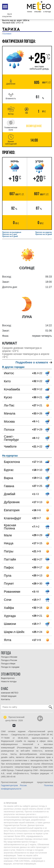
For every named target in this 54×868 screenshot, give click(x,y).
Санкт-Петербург (11, 438)
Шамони (10, 624)
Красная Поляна (10, 527)
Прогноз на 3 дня (9, 234)
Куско (8, 397)
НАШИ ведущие (9, 696)
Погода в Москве (9, 657)
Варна (8, 478)
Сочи (8, 600)
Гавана (9, 486)
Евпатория (12, 510)
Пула (8, 576)
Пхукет (9, 584)
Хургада (10, 616)
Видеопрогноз (8, 678)
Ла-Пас (9, 405)
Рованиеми (12, 592)
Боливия (7, 34)
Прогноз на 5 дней (10, 236)
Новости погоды (9, 681)
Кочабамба (12, 389)
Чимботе (10, 446)
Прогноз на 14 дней (44, 234)
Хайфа (9, 608)
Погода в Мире (8, 664)
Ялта (8, 640)
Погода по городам (10, 667)
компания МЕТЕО (10, 693)
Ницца (9, 543)
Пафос (9, 567)
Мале (8, 535)
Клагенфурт (13, 518)
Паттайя (10, 559)
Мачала (10, 413)
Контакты (6, 699)
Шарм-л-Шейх (14, 632)
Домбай (10, 494)
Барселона (12, 462)
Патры (9, 551)
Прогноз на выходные (12, 232)
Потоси (9, 430)
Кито (7, 381)
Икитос (9, 373)
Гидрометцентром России (14, 785)
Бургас (9, 470)
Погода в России (9, 660)
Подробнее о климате (34, 362)
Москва (9, 422)
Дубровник (12, 502)
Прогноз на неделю (44, 232)
